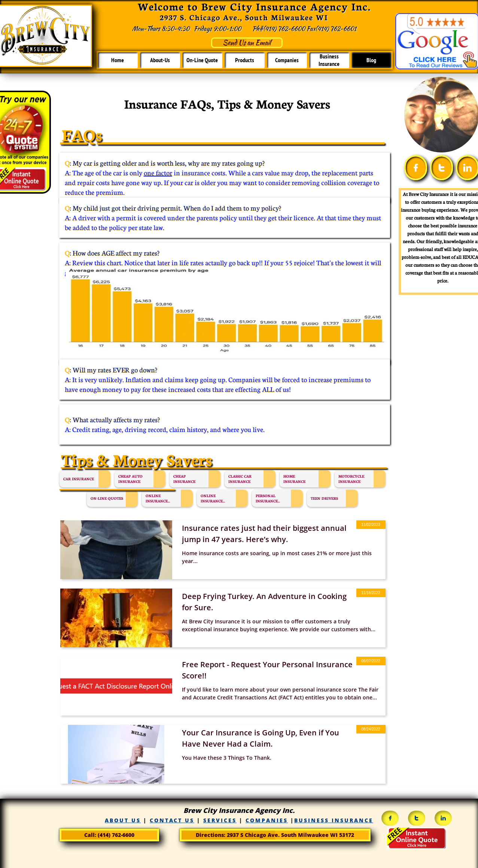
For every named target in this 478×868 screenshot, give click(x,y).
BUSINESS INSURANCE (334, 820)
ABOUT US (123, 820)
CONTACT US (172, 820)
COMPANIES (267, 820)
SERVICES (220, 820)
